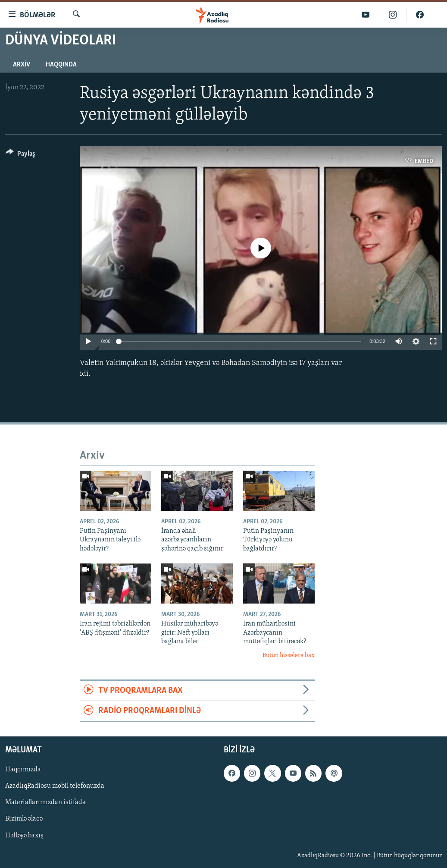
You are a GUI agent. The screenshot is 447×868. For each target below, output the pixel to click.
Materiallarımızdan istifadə (45, 802)
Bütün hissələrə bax (289, 656)
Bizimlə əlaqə (24, 819)
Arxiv (22, 65)
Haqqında (61, 65)
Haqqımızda (23, 770)
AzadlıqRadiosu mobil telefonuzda (55, 786)
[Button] (20, 155)
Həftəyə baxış (24, 835)
